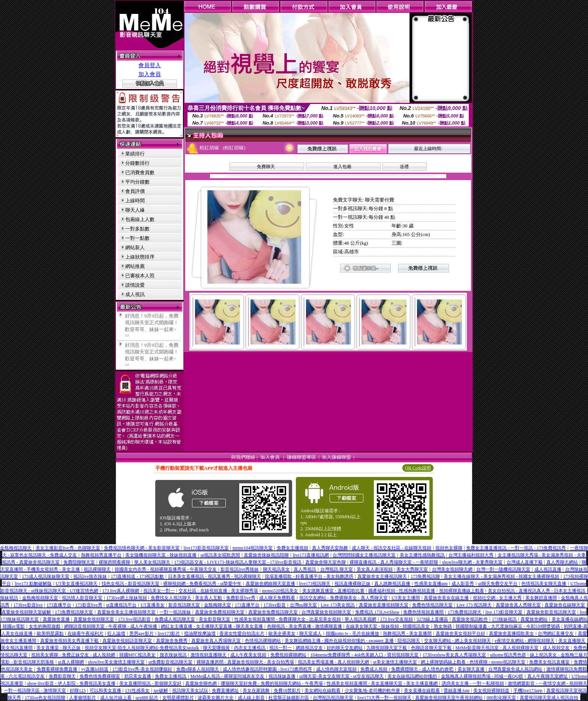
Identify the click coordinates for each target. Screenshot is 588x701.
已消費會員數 (140, 172)
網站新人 (135, 247)
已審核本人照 (140, 276)
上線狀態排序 (140, 257)
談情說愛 (135, 285)
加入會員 (150, 74)
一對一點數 (137, 238)
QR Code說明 (418, 468)
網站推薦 (135, 266)
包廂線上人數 (140, 219)
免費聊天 (266, 167)
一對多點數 (137, 229)
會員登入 (150, 65)
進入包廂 (342, 167)
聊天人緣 (135, 210)
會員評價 (135, 191)
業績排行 (135, 154)
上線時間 (135, 201)
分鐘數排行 (137, 163)
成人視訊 (135, 294)
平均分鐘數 (137, 182)
